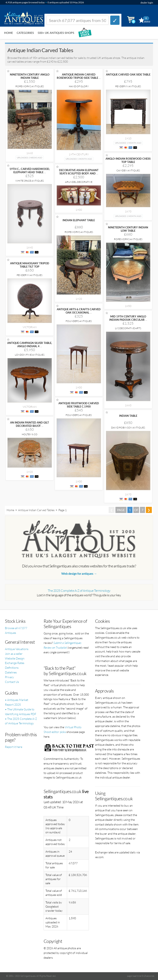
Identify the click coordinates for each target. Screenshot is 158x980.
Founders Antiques (79, 321)
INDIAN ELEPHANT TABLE (79, 220)
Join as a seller (14, 654)
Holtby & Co (30, 434)
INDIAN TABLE (128, 416)
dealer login (147, 3)
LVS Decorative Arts (128, 328)
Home (9, 33)
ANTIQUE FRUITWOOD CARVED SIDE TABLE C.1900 (79, 405)
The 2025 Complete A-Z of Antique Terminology (79, 591)
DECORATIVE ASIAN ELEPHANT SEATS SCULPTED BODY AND (79, 172)
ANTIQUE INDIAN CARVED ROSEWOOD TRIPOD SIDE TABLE (79, 76)
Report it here (14, 747)
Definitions (12, 668)
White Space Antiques (30, 181)
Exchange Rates (15, 663)
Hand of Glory (79, 86)
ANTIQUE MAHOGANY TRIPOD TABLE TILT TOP (30, 265)
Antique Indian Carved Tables (36, 510)
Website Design (15, 658)
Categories (25, 33)
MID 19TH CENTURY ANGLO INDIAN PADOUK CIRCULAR (128, 318)
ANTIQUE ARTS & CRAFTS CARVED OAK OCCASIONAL (79, 311)
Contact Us (12, 682)
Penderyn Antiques (128, 86)
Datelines (11, 672)
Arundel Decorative (79, 182)
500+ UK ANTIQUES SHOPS (56, 33)
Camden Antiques (128, 170)
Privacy (9, 677)
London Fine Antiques (30, 355)
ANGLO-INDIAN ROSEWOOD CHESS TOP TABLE (128, 160)
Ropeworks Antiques (30, 86)
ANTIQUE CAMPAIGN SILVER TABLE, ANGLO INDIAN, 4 (30, 345)
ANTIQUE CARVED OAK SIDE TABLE (128, 74)
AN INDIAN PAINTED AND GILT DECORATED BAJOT (30, 424)
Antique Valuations (17, 649)
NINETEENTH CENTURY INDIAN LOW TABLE (128, 229)
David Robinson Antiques (128, 428)
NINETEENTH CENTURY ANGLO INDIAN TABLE (30, 76)
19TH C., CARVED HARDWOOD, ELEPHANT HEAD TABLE (30, 171)
